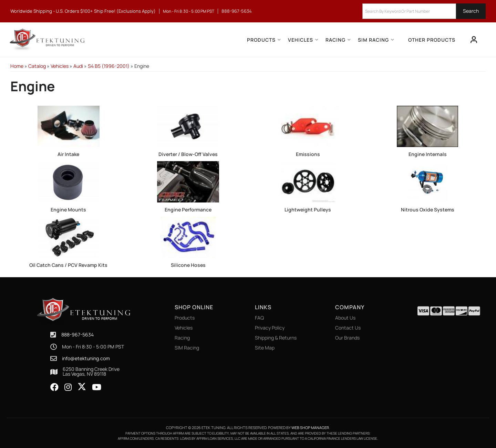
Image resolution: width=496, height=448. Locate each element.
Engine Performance (188, 210)
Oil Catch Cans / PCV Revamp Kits (68, 265)
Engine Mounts (68, 210)
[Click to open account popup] (474, 40)
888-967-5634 (77, 335)
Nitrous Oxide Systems (428, 210)
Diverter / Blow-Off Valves (188, 154)
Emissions (308, 154)
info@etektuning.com (86, 358)
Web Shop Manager (310, 428)
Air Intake (68, 154)
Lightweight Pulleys (308, 210)
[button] (424, 11)
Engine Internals (428, 154)
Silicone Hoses (188, 265)
